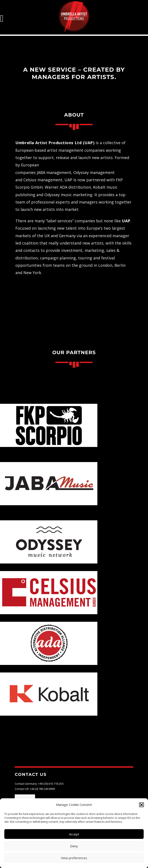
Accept (74, 834)
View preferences (74, 858)
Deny (74, 846)
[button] (142, 805)
